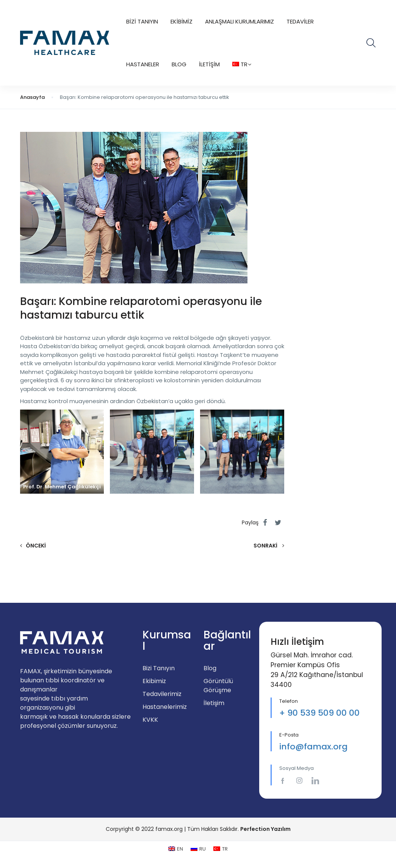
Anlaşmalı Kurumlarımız (239, 21)
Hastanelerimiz (165, 707)
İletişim (209, 64)
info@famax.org (313, 747)
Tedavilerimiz (162, 694)
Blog (179, 64)
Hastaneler (143, 64)
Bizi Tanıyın (142, 21)
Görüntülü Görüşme (218, 686)
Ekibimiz (182, 21)
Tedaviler (300, 21)
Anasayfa (32, 97)
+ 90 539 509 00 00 (319, 713)
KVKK (150, 720)
